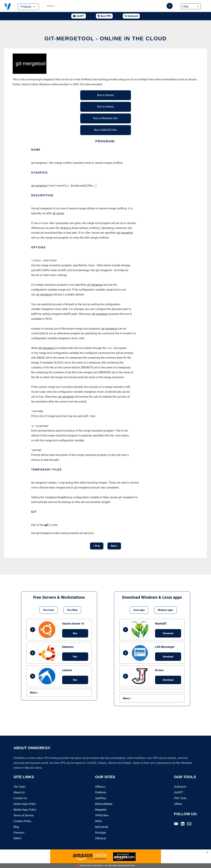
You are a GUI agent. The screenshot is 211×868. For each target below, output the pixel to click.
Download (168, 633)
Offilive (178, 804)
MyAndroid (102, 827)
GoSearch (180, 787)
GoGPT (179, 792)
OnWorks (101, 792)
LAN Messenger (165, 647)
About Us (19, 792)
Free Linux (49, 610)
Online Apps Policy (25, 804)
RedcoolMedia (104, 804)
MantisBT (161, 624)
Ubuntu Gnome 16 (73, 624)
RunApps (101, 833)
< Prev (97, 546)
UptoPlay (101, 798)
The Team (20, 787)
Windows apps (165, 610)
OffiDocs (100, 787)
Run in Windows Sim (105, 118)
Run (75, 633)
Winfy (98, 821)
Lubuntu (67, 670)
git (46, 525)
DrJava (159, 670)
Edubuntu (68, 647)
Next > (114, 546)
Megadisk (101, 810)
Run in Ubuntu (105, 95)
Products (28, 7)
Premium (19, 833)
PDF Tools (180, 798)
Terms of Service (24, 815)
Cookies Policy (22, 821)
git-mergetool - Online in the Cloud (105, 38)
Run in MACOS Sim (105, 130)
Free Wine (72, 610)
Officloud (100, 838)
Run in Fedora (105, 107)
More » (34, 693)
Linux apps (139, 610)
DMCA (17, 838)
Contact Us (20, 798)
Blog (16, 827)
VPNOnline (102, 815)
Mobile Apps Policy (25, 810)
